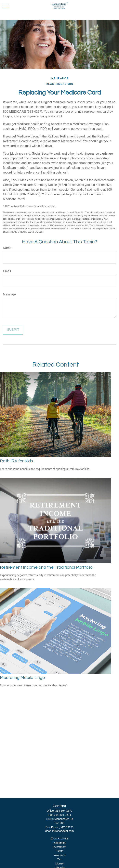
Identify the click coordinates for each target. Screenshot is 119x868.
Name (7, 248)
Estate (59, 851)
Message (9, 294)
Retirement (59, 843)
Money (59, 863)
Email (7, 271)
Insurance (59, 855)
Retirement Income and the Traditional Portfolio (46, 567)
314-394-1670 (64, 811)
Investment (59, 847)
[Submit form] (13, 330)
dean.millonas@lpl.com (60, 831)
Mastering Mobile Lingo (22, 678)
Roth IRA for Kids (16, 461)
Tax (59, 859)
